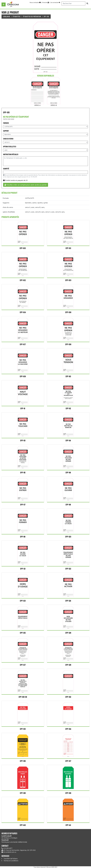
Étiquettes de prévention (32, 17)
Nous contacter (35, 2)
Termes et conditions (11, 861)
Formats (6, 123)
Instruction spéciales (11, 154)
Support (6, 131)
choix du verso (8, 139)
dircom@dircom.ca (9, 852)
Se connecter (55, 2)
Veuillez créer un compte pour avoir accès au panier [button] (26, 185)
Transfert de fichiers (11, 859)
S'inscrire (46, 2)
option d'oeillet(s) (10, 147)
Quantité (6, 169)
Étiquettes (17, 17)
